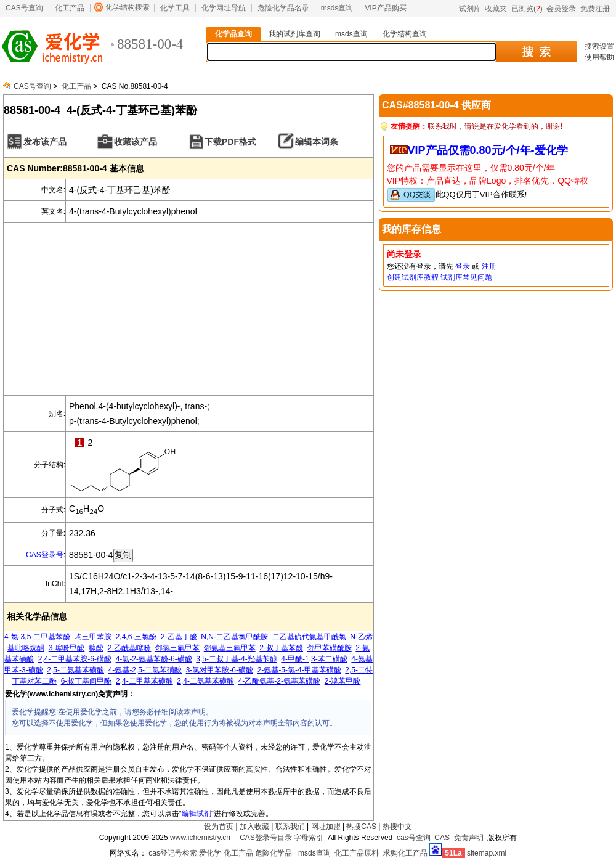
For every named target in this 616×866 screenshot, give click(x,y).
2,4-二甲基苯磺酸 (144, 681)
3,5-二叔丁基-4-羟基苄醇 (236, 659)
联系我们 (290, 827)
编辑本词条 (317, 142)
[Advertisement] (188, 309)
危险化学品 (274, 853)
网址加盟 (326, 827)
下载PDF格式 (230, 142)
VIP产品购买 (385, 8)
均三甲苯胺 (93, 637)
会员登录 (561, 9)
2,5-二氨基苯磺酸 (75, 670)
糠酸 (96, 648)
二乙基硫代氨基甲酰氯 (309, 637)
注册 (489, 266)
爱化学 (210, 853)
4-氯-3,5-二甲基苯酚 (37, 637)
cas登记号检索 (173, 853)
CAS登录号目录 (266, 838)
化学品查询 (233, 34)
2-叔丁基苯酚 (281, 648)
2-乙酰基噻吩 (130, 648)
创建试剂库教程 (413, 277)
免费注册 (595, 9)
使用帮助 (599, 57)
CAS (442, 838)
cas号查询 (414, 838)
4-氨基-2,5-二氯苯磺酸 (145, 670)
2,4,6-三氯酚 (136, 637)
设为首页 (219, 827)
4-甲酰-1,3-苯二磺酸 (314, 659)
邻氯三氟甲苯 (177, 648)
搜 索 (536, 52)
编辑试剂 (197, 814)
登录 (463, 266)
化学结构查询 (405, 34)
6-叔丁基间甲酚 (87, 681)
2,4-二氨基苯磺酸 (205, 681)
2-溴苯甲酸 (343, 681)
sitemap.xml (487, 853)
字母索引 (309, 838)
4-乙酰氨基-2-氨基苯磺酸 (279, 681)
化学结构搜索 (128, 7)
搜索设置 (599, 46)
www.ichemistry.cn (200, 838)
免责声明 (469, 838)
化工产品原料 (357, 853)
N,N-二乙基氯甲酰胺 (234, 637)
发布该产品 (45, 142)
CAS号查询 (24, 8)
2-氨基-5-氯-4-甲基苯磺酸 (299, 670)
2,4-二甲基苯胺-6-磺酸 (75, 659)
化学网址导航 (224, 8)
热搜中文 (397, 827)
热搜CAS (361, 827)
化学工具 (175, 8)
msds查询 (337, 8)
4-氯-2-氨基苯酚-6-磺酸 (154, 659)
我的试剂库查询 (294, 34)
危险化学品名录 (283, 8)
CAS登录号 (45, 555)
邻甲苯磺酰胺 (330, 648)
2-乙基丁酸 (179, 637)
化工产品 (70, 8)
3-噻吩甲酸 (67, 648)
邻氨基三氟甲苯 (230, 648)
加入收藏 (254, 827)
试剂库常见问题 (466, 277)
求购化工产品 (405, 853)
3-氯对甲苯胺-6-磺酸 (220, 670)
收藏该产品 (136, 142)
